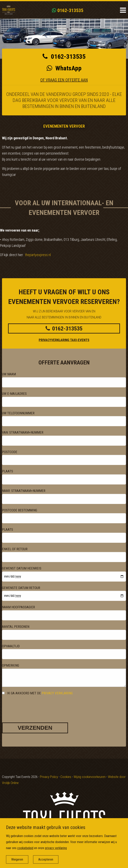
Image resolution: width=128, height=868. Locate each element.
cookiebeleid (25, 848)
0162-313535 (68, 10)
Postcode (10, 452)
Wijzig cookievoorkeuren (90, 777)
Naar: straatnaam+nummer (24, 491)
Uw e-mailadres (14, 394)
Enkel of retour (15, 549)
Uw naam (9, 374)
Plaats (8, 471)
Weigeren (17, 859)
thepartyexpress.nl (38, 255)
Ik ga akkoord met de (37, 693)
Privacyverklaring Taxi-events (64, 340)
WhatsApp (64, 68)
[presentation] (33, 705)
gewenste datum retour (21, 588)
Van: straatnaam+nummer (23, 432)
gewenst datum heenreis (22, 568)
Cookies (66, 777)
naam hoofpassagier (18, 607)
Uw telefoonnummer (18, 413)
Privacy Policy (49, 777)
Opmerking (11, 665)
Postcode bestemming (20, 510)
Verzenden (35, 728)
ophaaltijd (11, 646)
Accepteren (46, 859)
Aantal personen (16, 627)
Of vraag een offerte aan (64, 80)
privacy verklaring (57, 693)
